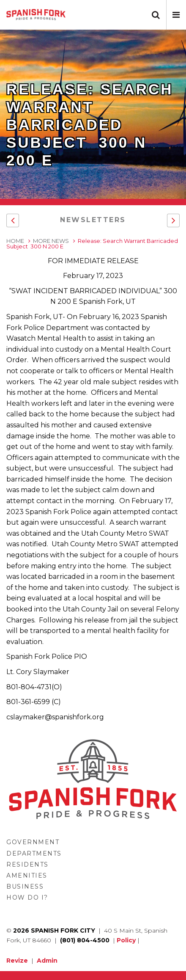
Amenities (27, 875)
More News (51, 241)
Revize (17, 961)
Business (25, 886)
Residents (27, 864)
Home (15, 241)
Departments (34, 853)
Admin (47, 961)
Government (33, 842)
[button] (176, 15)
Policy (126, 940)
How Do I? (27, 897)
